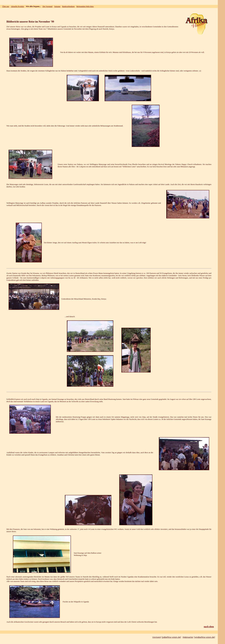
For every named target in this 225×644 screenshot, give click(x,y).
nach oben (209, 627)
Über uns (6, 6)
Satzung (57, 6)
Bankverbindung (68, 6)
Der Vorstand (48, 6)
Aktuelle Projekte (17, 6)
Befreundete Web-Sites (85, 6)
